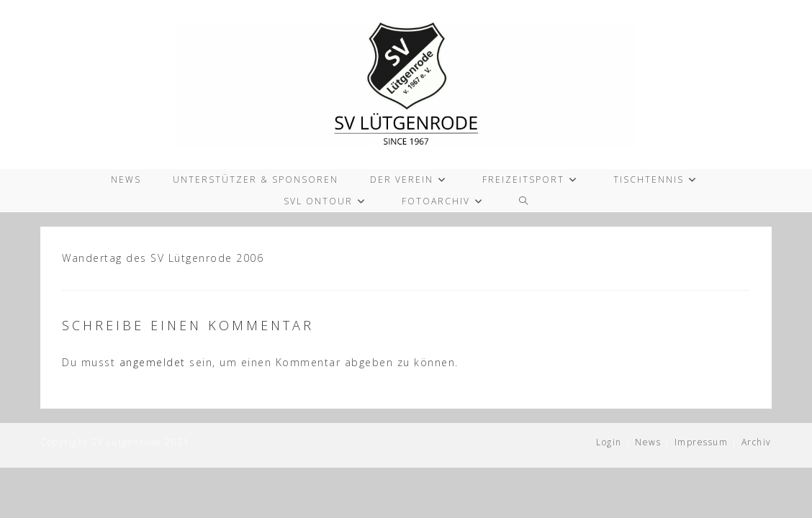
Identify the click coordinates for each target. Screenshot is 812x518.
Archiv (757, 442)
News (648, 442)
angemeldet (153, 362)
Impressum (702, 442)
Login (609, 442)
